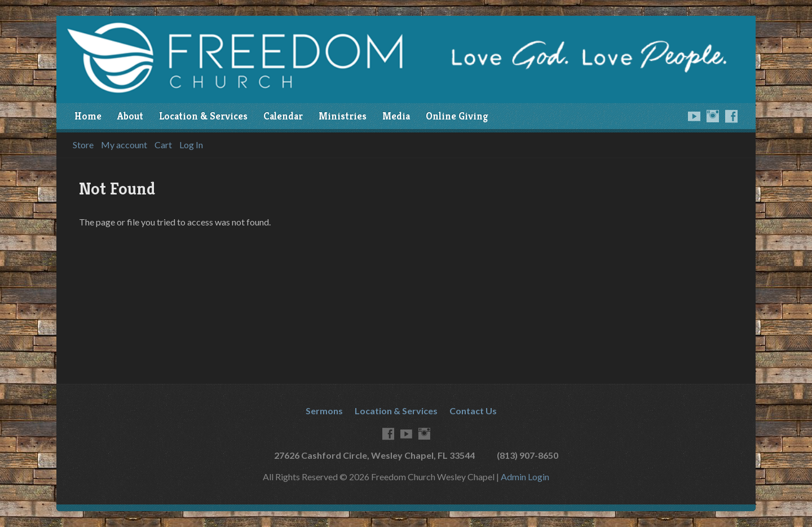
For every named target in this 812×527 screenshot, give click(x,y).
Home (88, 116)
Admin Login (525, 477)
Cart (163, 145)
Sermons (324, 411)
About (130, 116)
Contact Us (473, 411)
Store (83, 145)
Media (396, 116)
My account (124, 145)
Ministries (343, 116)
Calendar (283, 116)
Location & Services (203, 116)
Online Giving (457, 116)
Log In (191, 145)
